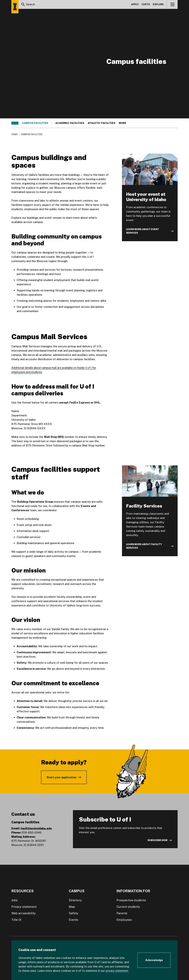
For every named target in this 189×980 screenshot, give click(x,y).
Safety (74, 913)
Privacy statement (24, 907)
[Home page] (15, 7)
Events (73, 920)
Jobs (14, 900)
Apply (135, 5)
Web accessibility (24, 913)
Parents (122, 913)
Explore (158, 5)
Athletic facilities (102, 123)
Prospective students (131, 900)
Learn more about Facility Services (144, 546)
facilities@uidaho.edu (36, 828)
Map (72, 907)
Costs (146, 5)
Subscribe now (158, 840)
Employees (124, 920)
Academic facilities (70, 123)
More (124, 123)
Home (15, 134)
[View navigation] (172, 5)
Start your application (61, 777)
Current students (128, 907)
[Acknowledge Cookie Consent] (154, 960)
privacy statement (118, 971)
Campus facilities (35, 123)
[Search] (23, 5)
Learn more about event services (143, 231)
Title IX (16, 920)
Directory (75, 900)
